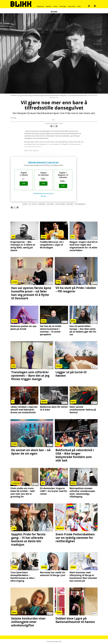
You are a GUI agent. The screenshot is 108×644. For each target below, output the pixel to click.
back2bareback (80, 204)
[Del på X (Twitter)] (54, 126)
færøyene (42, 204)
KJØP (24, 183)
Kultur (56, 6)
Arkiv (79, 6)
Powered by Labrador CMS (54, 641)
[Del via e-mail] (57, 126)
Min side (43, 196)
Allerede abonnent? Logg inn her (43, 162)
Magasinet (40, 6)
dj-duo (35, 204)
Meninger (63, 6)
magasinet (70, 204)
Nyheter (49, 6)
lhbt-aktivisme (60, 204)
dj (30, 204)
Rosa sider (72, 6)
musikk (25, 204)
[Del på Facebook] (51, 126)
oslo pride (50, 204)
